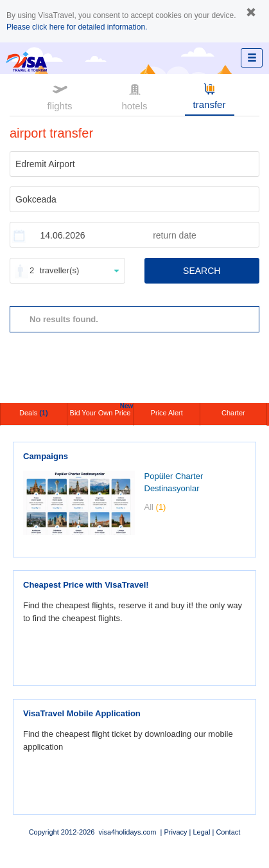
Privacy (175, 832)
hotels (134, 96)
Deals (34, 413)
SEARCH (202, 271)
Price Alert (167, 413)
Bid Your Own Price (102, 410)
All (155, 507)
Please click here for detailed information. (77, 27)
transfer (210, 95)
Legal (201, 832)
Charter (233, 413)
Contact (228, 832)
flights (59, 96)
